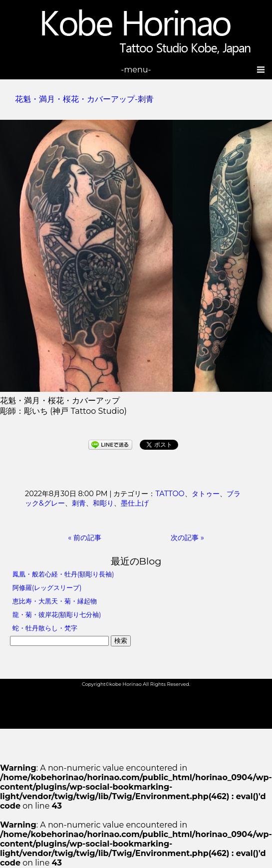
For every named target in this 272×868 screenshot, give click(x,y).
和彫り (103, 503)
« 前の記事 (85, 538)
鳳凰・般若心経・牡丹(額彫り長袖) (63, 574)
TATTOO (170, 494)
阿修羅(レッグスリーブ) (47, 588)
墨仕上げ (135, 503)
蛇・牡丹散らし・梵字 (45, 628)
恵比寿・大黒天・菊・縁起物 (55, 601)
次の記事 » (187, 538)
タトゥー (206, 494)
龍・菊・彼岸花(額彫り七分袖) (57, 615)
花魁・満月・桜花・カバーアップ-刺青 (84, 99)
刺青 (79, 503)
